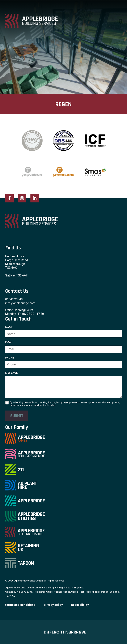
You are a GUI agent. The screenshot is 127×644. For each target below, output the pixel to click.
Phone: (10, 358)
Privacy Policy (53, 605)
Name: (9, 327)
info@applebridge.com (20, 303)
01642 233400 (15, 299)
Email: (9, 342)
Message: (12, 373)
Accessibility (80, 605)
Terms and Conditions (20, 605)
